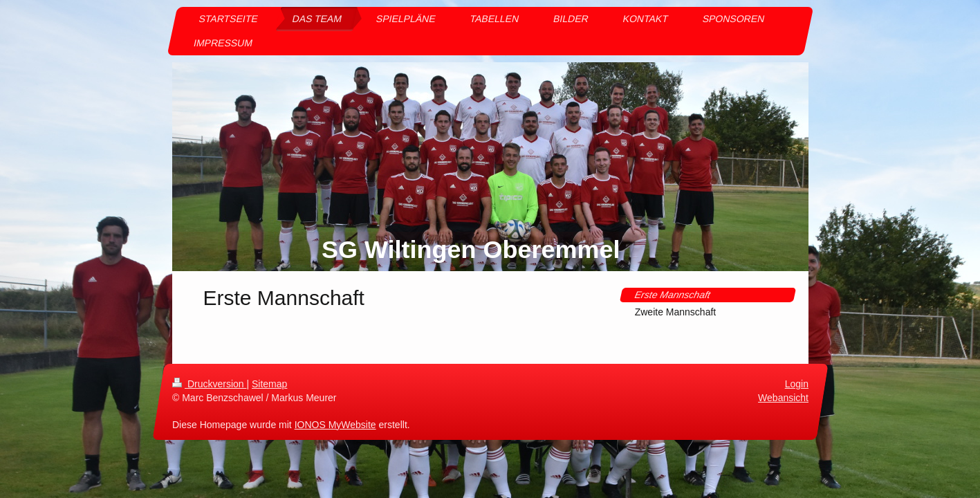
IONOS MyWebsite (335, 424)
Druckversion (209, 384)
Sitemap (269, 384)
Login (796, 384)
